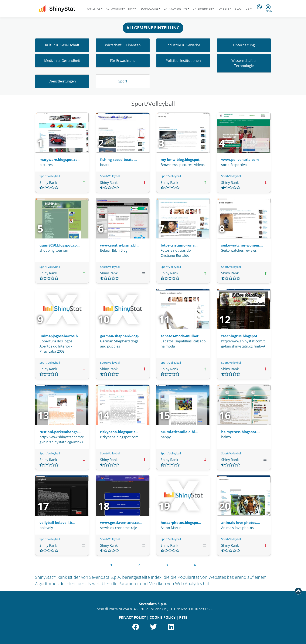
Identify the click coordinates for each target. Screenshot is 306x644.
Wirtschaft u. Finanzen (123, 45)
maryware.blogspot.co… (60, 160)
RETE (183, 617)
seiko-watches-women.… (242, 245)
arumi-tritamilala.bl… (179, 432)
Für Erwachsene (123, 61)
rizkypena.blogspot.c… (119, 432)
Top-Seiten (224, 9)
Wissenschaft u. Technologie (244, 63)
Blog (238, 9)
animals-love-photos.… (241, 523)
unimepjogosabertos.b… (60, 336)
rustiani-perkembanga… (60, 432)
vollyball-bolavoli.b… (57, 523)
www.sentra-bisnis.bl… (120, 245)
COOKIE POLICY (163, 617)
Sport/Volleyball (50, 176)
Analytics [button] (94, 9)
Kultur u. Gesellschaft (62, 45)
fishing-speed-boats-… (119, 160)
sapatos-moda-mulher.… (182, 336)
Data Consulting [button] (175, 9)
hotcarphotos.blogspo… (181, 523)
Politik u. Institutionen (183, 61)
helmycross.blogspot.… (241, 432)
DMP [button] (131, 9)
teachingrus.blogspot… (241, 336)
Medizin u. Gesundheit (62, 61)
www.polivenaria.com (240, 160)
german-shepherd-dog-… (121, 336)
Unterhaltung (244, 45)
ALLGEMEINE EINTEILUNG (153, 28)
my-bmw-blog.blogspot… (182, 160)
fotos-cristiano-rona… (179, 245)
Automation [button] (114, 9)
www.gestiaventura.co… (121, 523)
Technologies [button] (149, 9)
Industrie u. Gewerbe (183, 45)
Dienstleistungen (62, 81)
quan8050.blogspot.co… (60, 245)
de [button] (247, 9)
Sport (123, 81)
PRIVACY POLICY (132, 617)
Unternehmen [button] (202, 9)
